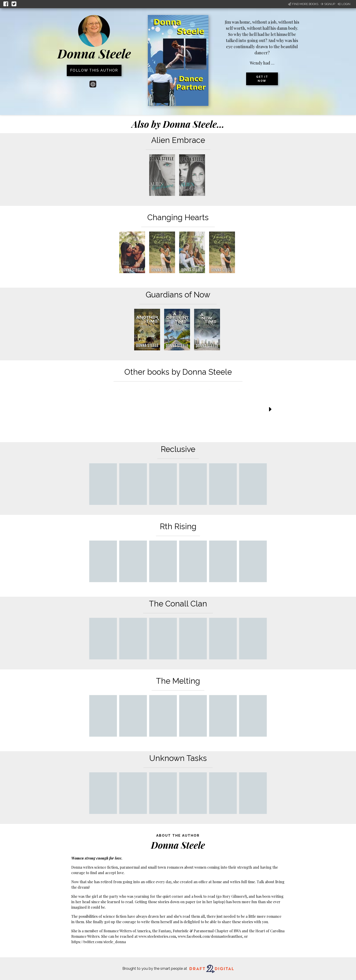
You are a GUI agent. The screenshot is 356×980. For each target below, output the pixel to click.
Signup (328, 4)
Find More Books (303, 4)
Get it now (262, 79)
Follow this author (94, 70)
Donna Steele (94, 53)
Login (344, 4)
